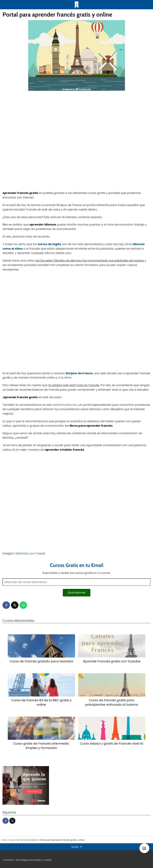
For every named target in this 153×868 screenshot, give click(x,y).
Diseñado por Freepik (30, 553)
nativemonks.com (65, 405)
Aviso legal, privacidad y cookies (34, 860)
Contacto (8, 860)
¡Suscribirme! (77, 593)
